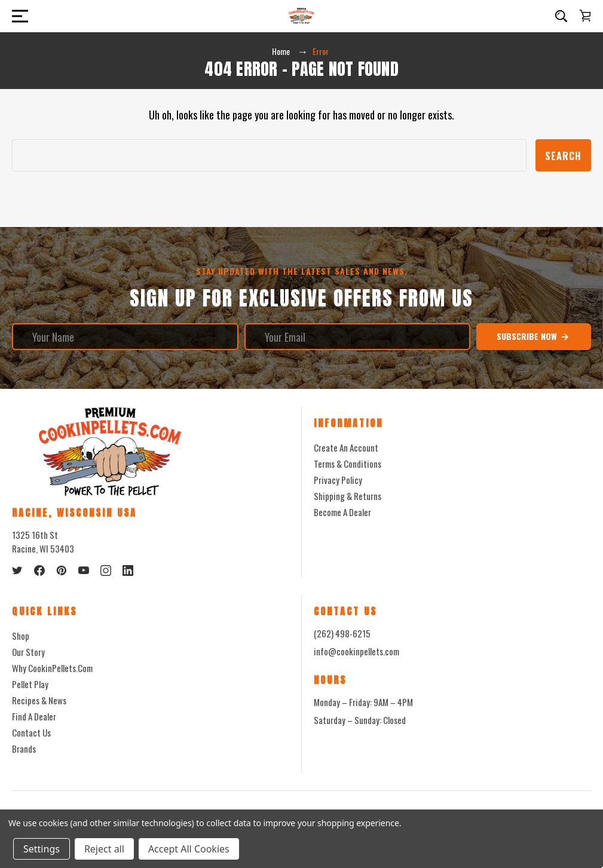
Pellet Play (30, 684)
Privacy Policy (338, 480)
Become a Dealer (342, 512)
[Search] (561, 16)
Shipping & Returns (348, 496)
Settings (42, 849)
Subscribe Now (533, 336)
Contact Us (31, 732)
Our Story (28, 652)
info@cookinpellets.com (356, 651)
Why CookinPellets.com (52, 668)
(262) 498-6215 (342, 633)
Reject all (104, 849)
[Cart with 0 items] (585, 16)
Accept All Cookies (189, 849)
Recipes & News (39, 700)
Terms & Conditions (348, 464)
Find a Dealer (34, 716)
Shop (21, 636)
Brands (24, 749)
